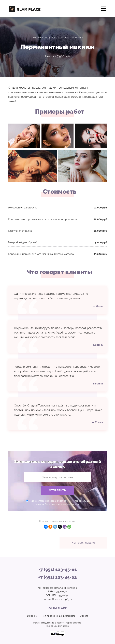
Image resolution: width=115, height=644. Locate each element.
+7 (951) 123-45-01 (58, 570)
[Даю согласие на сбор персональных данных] (27, 501)
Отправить (57, 490)
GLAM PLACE (25, 8)
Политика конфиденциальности (62, 504)
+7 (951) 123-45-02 (58, 577)
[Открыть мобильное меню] (103, 10)
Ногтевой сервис (83, 543)
